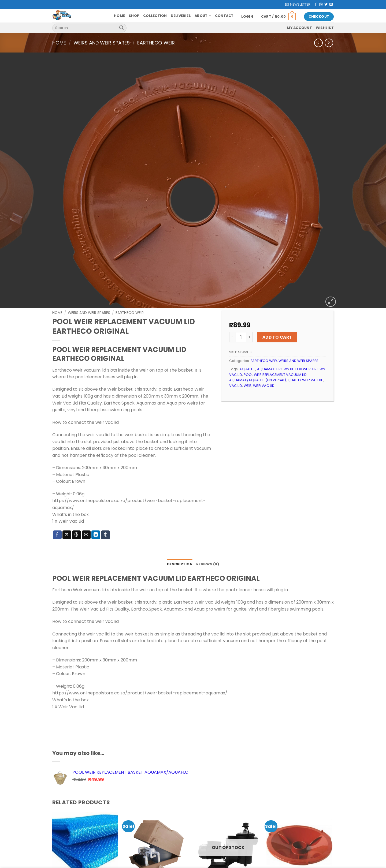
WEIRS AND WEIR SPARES (102, 43)
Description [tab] (180, 541)
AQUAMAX (266, 346)
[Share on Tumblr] (105, 512)
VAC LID (236, 362)
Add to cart (277, 314)
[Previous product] (329, 43)
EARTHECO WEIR (156, 43)
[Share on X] (67, 512)
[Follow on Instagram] (321, 5)
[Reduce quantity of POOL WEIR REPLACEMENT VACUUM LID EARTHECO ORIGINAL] (232, 314)
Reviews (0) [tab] (208, 541)
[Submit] (121, 28)
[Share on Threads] (77, 512)
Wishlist (325, 28)
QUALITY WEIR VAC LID (306, 357)
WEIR (248, 362)
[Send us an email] (331, 5)
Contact (224, 16)
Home (119, 16)
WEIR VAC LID (264, 362)
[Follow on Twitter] (326, 5)
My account (299, 28)
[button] (298, 5)
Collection (155, 16)
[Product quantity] (241, 314)
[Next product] (318, 43)
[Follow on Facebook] (316, 5)
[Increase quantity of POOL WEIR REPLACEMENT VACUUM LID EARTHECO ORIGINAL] (250, 314)
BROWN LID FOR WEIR (294, 346)
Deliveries (181, 16)
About (203, 16)
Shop (134, 16)
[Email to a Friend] (86, 512)
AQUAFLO (247, 346)
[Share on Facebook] (57, 512)
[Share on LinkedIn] (96, 512)
